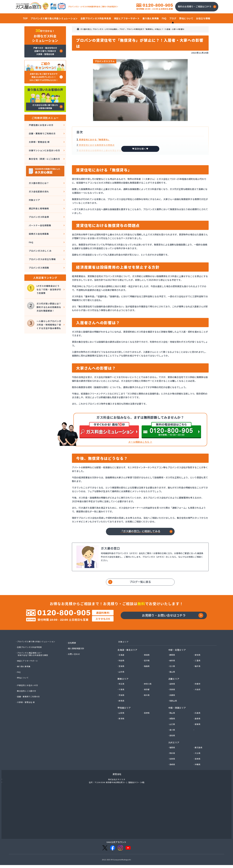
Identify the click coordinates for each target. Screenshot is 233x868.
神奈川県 (148, 689)
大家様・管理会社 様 (39, 139)
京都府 (198, 689)
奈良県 (173, 695)
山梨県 (122, 718)
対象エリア (34, 191)
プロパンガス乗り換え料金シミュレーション (38, 646)
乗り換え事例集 (24, 671)
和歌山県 (174, 706)
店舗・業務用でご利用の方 (42, 132)
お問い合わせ (75, 659)
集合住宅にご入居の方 (27, 696)
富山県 (173, 677)
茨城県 (122, 700)
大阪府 (198, 695)
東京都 (147, 695)
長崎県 (173, 769)
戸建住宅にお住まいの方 (28, 690)
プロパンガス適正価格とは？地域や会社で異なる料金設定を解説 (34, 659)
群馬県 (122, 706)
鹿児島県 (199, 753)
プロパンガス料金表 (39, 205)
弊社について (23, 682)
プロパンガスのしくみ (40, 234)
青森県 (147, 660)
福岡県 (173, 753)
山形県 (122, 677)
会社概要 (72, 647)
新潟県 (122, 724)
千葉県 (122, 695)
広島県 (198, 718)
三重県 (198, 666)
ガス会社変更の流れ (38, 184)
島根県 (198, 724)
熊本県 (173, 758)
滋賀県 (173, 689)
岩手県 (147, 666)
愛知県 (198, 660)
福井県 (198, 671)
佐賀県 (173, 764)
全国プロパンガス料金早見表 (31, 652)
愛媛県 (198, 729)
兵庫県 (173, 700)
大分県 (198, 758)
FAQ (30, 227)
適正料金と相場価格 (38, 198)
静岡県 (173, 660)
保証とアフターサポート (28, 665)
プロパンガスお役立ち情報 (42, 241)
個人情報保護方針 (77, 653)
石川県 (173, 671)
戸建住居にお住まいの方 (41, 124)
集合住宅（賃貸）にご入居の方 (45, 153)
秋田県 (122, 666)
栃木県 (147, 700)
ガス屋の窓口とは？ (38, 176)
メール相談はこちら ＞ (140, 442)
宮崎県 (198, 764)
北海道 (122, 660)
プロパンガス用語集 (39, 249)
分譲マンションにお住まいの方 (45, 146)
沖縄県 (198, 769)
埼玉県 (122, 689)
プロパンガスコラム (107, 62)
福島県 (147, 671)
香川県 (173, 735)
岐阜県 (173, 666)
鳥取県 (173, 724)
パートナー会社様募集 (40, 212)
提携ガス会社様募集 (38, 220)
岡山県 (173, 718)
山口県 (173, 729)
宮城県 (122, 671)
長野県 (147, 718)
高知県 (173, 741)
